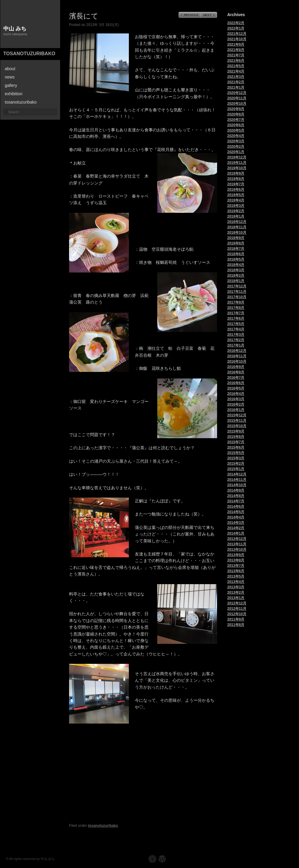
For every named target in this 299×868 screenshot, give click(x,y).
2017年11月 (237, 292)
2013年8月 (236, 560)
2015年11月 (237, 421)
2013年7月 (236, 566)
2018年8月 (236, 243)
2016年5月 (236, 388)
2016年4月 (236, 394)
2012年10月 (237, 614)
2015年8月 (236, 437)
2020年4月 (236, 136)
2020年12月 (237, 93)
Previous (190, 15)
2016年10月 (237, 361)
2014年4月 (236, 517)
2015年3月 (236, 458)
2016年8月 (236, 372)
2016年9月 (236, 367)
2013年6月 (236, 571)
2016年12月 (237, 351)
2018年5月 (236, 259)
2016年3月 (236, 399)
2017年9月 (236, 302)
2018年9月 (236, 238)
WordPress (162, 859)
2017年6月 (236, 318)
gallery (11, 85)
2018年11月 (237, 227)
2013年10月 (237, 550)
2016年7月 (236, 378)
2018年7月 (236, 249)
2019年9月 (236, 173)
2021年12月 (237, 34)
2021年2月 (236, 82)
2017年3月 (236, 335)
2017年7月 (236, 313)
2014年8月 (236, 496)
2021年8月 (236, 50)
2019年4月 (236, 200)
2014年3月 (236, 523)
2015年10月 (237, 426)
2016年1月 (236, 410)
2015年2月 (236, 464)
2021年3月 (236, 77)
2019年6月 (236, 190)
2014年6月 (236, 507)
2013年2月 (236, 592)
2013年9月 (236, 555)
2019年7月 (236, 184)
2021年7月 (236, 55)
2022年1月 (236, 28)
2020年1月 (236, 152)
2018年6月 (236, 254)
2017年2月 (236, 340)
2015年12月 (237, 415)
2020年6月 (236, 125)
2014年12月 (237, 474)
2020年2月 (236, 147)
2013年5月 (236, 576)
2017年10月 (237, 297)
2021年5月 (236, 66)
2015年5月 (236, 453)
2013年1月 (236, 598)
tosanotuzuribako (29, 54)
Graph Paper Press (152, 859)
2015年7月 (236, 442)
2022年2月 (236, 23)
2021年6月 (236, 61)
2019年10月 (237, 168)
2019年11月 (237, 163)
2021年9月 (236, 44)
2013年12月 (237, 539)
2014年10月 (237, 485)
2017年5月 (236, 324)
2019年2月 (236, 211)
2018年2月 (236, 276)
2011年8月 (236, 625)
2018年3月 (236, 270)
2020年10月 (237, 104)
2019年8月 (236, 179)
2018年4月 (236, 265)
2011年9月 (236, 619)
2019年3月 (236, 206)
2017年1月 (236, 345)
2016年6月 (236, 383)
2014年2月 (236, 528)
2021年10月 (237, 39)
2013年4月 (236, 582)
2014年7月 (236, 501)
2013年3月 (236, 587)
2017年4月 (236, 329)
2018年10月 (237, 233)
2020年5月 (236, 130)
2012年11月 (237, 609)
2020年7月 (236, 120)
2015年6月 (236, 447)
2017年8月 (236, 308)
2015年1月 (236, 469)
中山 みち (15, 29)
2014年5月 (236, 512)
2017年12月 (237, 286)
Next (209, 15)
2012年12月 (237, 603)
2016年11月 (237, 356)
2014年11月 (237, 480)
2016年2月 (236, 404)
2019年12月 (237, 157)
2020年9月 (236, 109)
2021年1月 (236, 87)
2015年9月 (236, 431)
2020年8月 (236, 114)
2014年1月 (236, 533)
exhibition (14, 94)
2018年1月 (236, 281)
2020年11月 (237, 98)
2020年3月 (236, 141)
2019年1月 (236, 216)
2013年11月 (237, 544)
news (10, 77)
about (10, 69)
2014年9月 (236, 490)
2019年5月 (236, 195)
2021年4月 (236, 71)
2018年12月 (237, 222)
